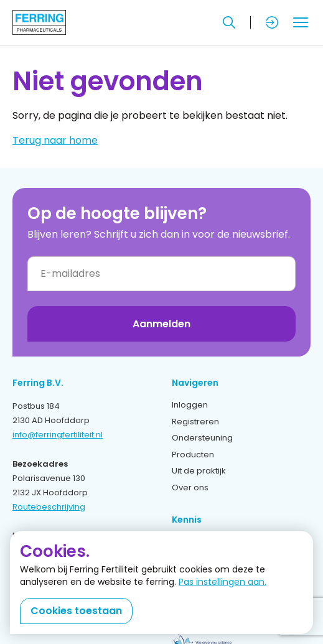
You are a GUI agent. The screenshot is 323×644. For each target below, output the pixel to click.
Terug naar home (55, 140)
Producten (193, 455)
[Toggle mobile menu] (301, 22)
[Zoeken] (229, 22)
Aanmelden (161, 324)
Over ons (190, 488)
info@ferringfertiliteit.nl (58, 435)
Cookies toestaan (76, 611)
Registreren (195, 422)
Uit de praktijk (199, 471)
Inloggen (190, 405)
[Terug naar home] (39, 22)
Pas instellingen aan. (222, 582)
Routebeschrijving (49, 507)
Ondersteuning (202, 438)
